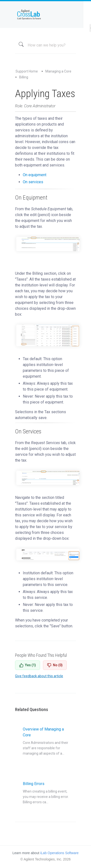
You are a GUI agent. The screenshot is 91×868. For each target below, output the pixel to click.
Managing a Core (58, 71)
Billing (24, 77)
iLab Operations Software (59, 853)
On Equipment (31, 198)
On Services (28, 431)
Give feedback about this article (39, 676)
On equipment (35, 175)
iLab (45, 15)
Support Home (27, 71)
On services (33, 182)
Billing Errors (46, 793)
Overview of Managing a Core (46, 741)
